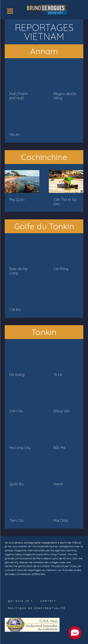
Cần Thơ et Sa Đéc (65, 202)
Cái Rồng (61, 269)
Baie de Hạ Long (18, 271)
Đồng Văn (62, 411)
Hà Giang (17, 375)
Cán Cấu (16, 411)
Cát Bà (15, 310)
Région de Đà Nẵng (65, 96)
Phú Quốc (17, 200)
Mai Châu (61, 520)
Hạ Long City (20, 448)
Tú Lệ (58, 375)
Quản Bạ (16, 484)
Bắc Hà (59, 448)
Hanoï (58, 484)
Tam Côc (17, 520)
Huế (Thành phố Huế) (19, 96)
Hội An (15, 135)
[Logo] (47, 9)
